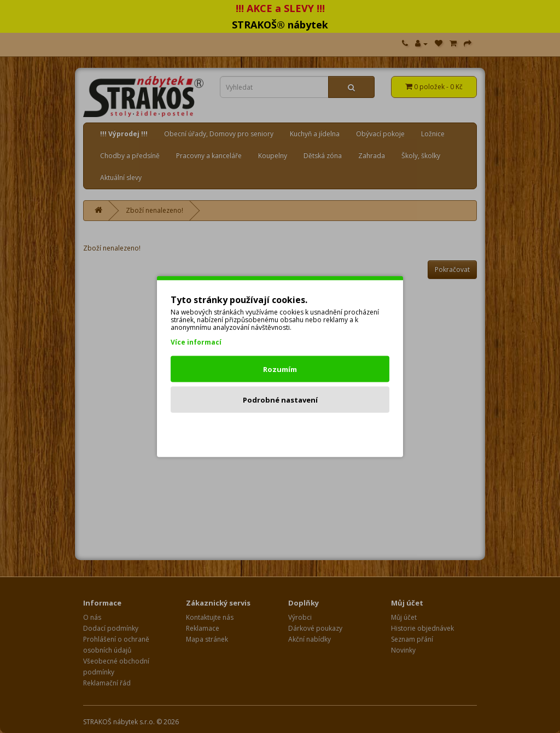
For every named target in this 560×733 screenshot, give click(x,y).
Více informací (196, 342)
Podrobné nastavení (280, 400)
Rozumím (280, 369)
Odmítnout (280, 431)
